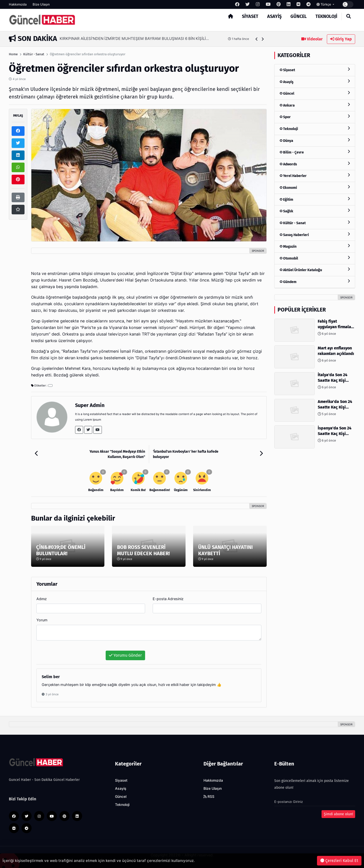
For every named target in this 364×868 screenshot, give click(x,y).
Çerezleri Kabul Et (339, 861)
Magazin (315, 246)
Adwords (315, 164)
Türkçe (324, 4)
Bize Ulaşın (41, 4)
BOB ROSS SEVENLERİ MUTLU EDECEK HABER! (143, 550)
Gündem (315, 282)
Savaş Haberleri (315, 235)
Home (13, 54)
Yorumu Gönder (125, 655)
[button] (257, 39)
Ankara (315, 105)
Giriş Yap (341, 39)
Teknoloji (326, 16)
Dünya (315, 141)
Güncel (299, 16)
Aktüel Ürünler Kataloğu (315, 270)
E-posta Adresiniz (168, 599)
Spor (315, 117)
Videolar (312, 39)
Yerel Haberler (315, 176)
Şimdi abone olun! (338, 814)
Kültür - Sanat (34, 54)
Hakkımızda (18, 4)
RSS (209, 797)
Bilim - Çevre (315, 152)
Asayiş (274, 16)
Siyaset (250, 16)
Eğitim (315, 199)
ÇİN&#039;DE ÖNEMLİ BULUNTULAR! (61, 550)
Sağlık (315, 211)
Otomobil (315, 258)
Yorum (42, 620)
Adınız (42, 599)
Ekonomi (315, 187)
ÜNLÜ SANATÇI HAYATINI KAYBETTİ (225, 550)
